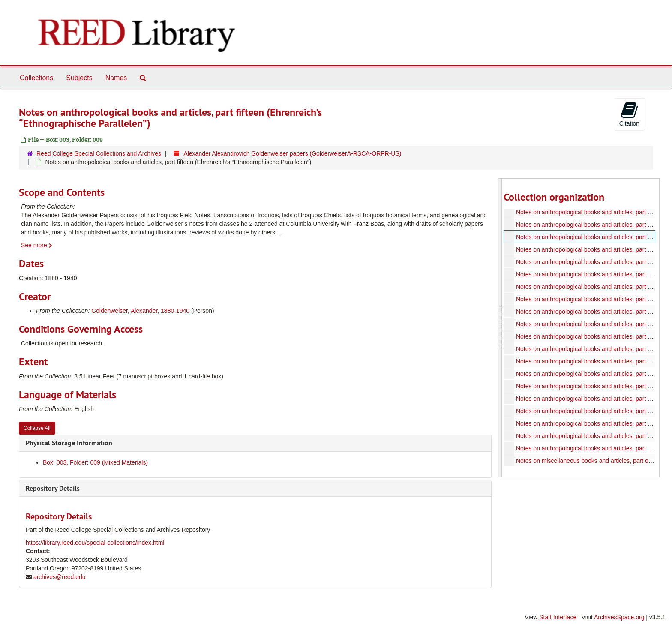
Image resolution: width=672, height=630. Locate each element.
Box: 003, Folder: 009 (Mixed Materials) (95, 462)
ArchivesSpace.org (619, 617)
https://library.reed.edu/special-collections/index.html (95, 543)
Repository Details (53, 488)
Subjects (79, 78)
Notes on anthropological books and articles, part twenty (590, 299)
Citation (629, 114)
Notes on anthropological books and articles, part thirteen (591, 212)
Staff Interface (558, 617)
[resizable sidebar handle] (500, 328)
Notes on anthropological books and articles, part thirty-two (594, 448)
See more (37, 245)
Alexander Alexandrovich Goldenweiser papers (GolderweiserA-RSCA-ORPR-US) (292, 153)
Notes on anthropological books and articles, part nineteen (593, 287)
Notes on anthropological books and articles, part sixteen (591, 249)
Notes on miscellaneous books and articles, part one (585, 461)
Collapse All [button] (37, 428)
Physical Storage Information (69, 443)
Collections (36, 78)
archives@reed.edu (60, 577)
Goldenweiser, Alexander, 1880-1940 (140, 311)
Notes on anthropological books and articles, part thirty (588, 423)
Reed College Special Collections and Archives (99, 153)
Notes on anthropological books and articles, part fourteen (592, 225)
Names (116, 78)
